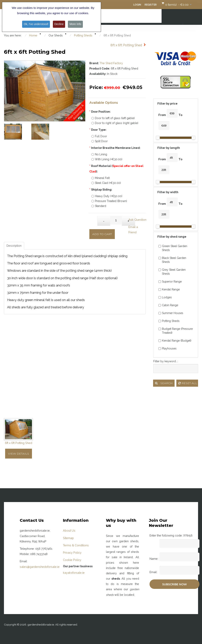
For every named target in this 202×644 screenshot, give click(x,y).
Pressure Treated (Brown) (109, 201)
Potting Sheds (169, 321)
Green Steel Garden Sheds (173, 248)
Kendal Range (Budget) (175, 341)
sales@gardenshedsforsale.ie (40, 567)
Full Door (99, 136)
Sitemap (68, 538)
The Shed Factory (111, 63)
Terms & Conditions (76, 545)
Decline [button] (59, 24)
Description (14, 246)
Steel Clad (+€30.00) (106, 183)
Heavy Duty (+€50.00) (107, 196)
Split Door (100, 141)
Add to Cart (102, 234)
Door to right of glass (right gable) (115, 123)
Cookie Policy (72, 560)
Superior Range (170, 282)
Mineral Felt (101, 178)
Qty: (93, 219)
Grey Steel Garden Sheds (172, 272)
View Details (19, 454)
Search (164, 383)
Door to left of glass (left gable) (113, 118)
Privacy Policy (72, 553)
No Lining (99, 154)
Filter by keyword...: (166, 361)
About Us (69, 530)
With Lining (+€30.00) (107, 159)
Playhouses (167, 348)
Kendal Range (169, 289)
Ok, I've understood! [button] (36, 24)
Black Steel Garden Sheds (172, 260)
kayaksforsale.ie (74, 573)
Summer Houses (171, 313)
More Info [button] (75, 24)
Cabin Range (168, 305)
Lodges (165, 297)
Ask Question (137, 220)
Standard (99, 206)
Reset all (188, 383)
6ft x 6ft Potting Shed (19, 443)
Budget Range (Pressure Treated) (176, 331)
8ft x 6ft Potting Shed (126, 45)
